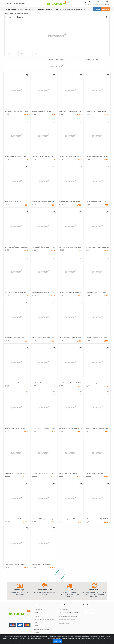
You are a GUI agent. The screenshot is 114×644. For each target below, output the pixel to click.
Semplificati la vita (75, 9)
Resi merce (37, 633)
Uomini (8, 3)
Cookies (36, 626)
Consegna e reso (38, 609)
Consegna (36, 616)
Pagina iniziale (9, 13)
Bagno (86, 9)
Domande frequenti (64, 623)
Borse (34, 9)
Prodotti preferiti (98, 3)
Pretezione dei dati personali (41, 629)
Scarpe (27, 9)
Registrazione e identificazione (67, 620)
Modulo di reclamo (63, 609)
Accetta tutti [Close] (58, 641)
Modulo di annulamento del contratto (68, 613)
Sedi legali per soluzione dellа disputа (68, 616)
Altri (29, 3)
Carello (107, 3)
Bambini (22, 3)
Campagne (105, 9)
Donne (15, 3)
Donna (14, 9)
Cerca (90, 3)
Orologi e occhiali (45, 9)
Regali (56, 9)
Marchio (97, 9)
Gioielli (63, 9)
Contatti (36, 613)
